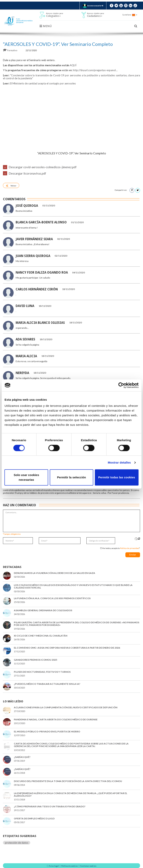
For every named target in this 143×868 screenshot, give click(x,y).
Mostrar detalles (119, 462)
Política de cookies (70, 866)
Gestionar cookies (88, 866)
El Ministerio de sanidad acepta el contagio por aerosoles (43, 83)
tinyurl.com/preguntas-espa (95, 70)
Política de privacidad (130, 548)
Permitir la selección (72, 477)
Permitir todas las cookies (117, 477)
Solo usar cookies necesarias (26, 477)
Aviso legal (54, 866)
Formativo (10, 50)
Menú (46, 26)
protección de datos (17, 843)
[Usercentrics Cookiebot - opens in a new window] (121, 385)
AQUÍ (73, 65)
